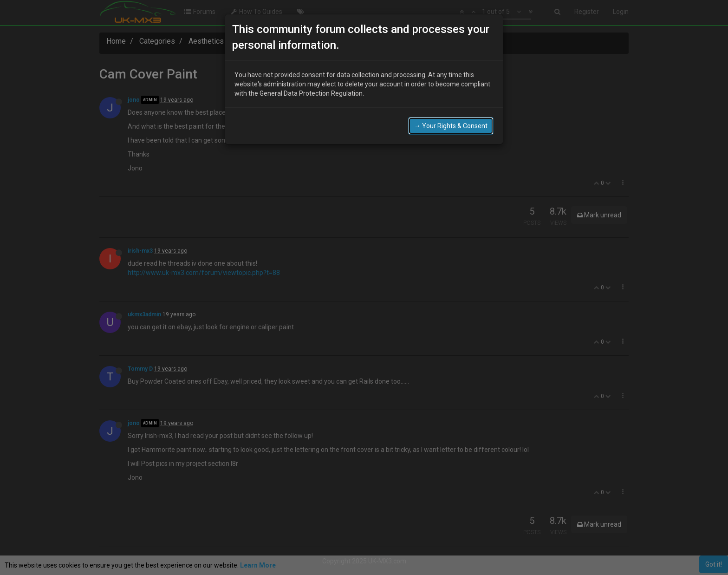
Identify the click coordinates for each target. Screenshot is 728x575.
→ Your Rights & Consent (451, 122)
